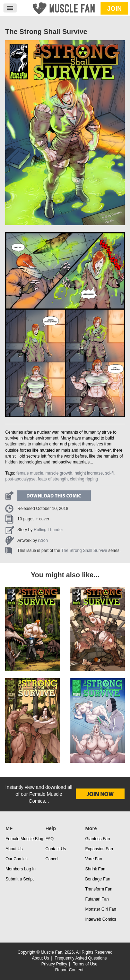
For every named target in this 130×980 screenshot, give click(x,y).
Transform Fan (99, 889)
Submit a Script (20, 879)
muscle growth (59, 473)
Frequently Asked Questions (81, 958)
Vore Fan (94, 859)
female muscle (30, 473)
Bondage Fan (98, 879)
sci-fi (109, 473)
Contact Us (56, 849)
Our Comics (16, 859)
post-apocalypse (20, 479)
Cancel (52, 859)
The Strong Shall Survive (84, 551)
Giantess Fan (98, 839)
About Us (14, 849)
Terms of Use (85, 964)
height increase (89, 473)
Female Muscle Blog (24, 839)
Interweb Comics (101, 919)
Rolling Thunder (48, 530)
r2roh (43, 540)
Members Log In (21, 869)
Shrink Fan (95, 869)
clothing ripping (84, 479)
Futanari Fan (97, 899)
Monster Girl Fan (101, 909)
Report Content (69, 970)
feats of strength (53, 479)
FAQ (50, 839)
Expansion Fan (99, 849)
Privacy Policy (54, 964)
